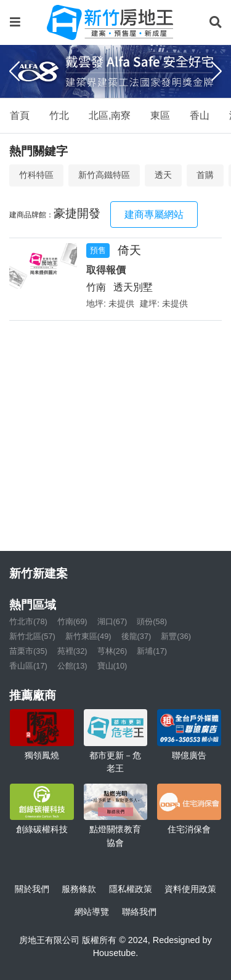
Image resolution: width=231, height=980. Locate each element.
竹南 (96, 287)
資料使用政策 (190, 889)
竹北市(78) (28, 621)
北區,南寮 (110, 115)
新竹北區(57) (32, 636)
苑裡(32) (72, 651)
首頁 (20, 115)
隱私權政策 (131, 889)
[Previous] (14, 71)
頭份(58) (152, 621)
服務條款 (79, 889)
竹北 (59, 115)
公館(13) (72, 666)
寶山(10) (112, 666)
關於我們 (32, 889)
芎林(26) (112, 651)
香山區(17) (28, 666)
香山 (200, 115)
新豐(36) (176, 636)
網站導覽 (92, 912)
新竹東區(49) (88, 636)
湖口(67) (112, 621)
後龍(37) (136, 636)
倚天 (129, 250)
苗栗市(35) (28, 651)
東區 (160, 115)
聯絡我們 (139, 912)
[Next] (217, 71)
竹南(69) (72, 621)
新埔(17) (152, 651)
